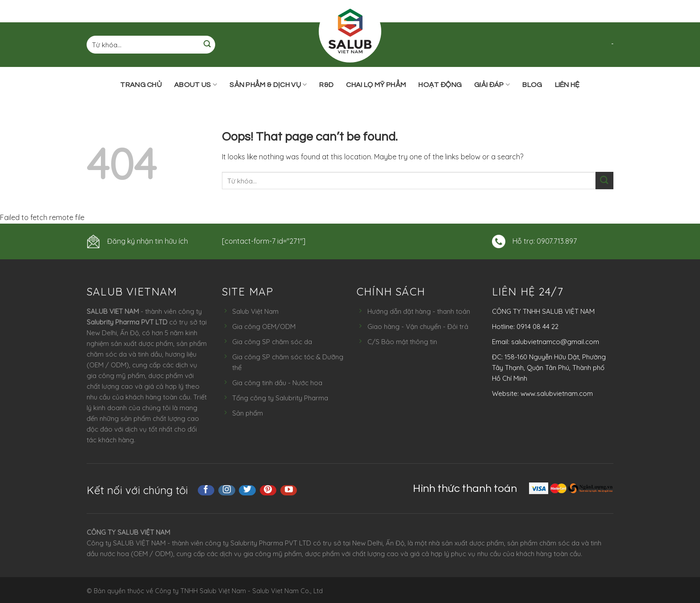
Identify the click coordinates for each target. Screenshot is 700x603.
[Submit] (207, 45)
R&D (326, 85)
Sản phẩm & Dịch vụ (268, 85)
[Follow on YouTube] (289, 491)
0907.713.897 (557, 241)
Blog (532, 85)
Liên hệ (567, 85)
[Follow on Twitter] (247, 491)
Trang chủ (141, 85)
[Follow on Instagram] (227, 491)
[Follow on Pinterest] (268, 491)
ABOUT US (196, 85)
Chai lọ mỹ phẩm (376, 85)
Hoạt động (440, 85)
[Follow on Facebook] (206, 491)
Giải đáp (492, 85)
